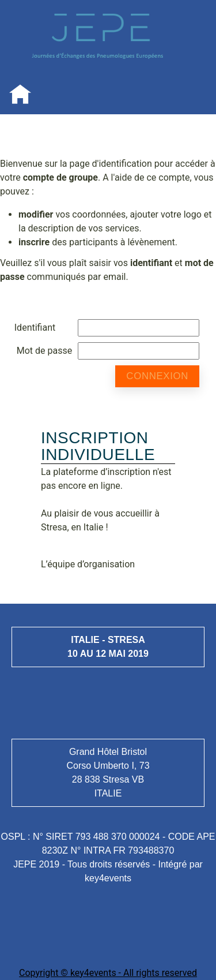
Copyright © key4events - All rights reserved (108, 973)
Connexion (157, 376)
